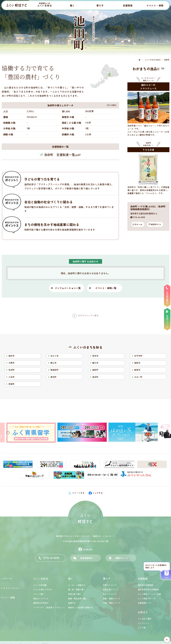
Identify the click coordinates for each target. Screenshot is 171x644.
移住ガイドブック (41, 599)
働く (72, 5)
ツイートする (76, 493)
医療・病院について (112, 599)
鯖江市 (95, 363)
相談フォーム (122, 558)
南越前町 (55, 370)
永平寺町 (138, 356)
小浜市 (12, 377)
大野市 (12, 363)
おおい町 (138, 377)
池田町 (12, 370)
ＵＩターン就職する (77, 585)
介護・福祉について (112, 603)
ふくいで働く (39, 594)
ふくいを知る (45, 5)
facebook (85, 549)
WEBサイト (156, 224)
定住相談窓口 (87, 558)
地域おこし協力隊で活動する (81, 607)
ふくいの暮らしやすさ (43, 589)
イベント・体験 (155, 5)
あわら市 (55, 356)
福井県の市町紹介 (41, 603)
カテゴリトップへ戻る (88, 315)
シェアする (96, 493)
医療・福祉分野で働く (78, 599)
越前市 (137, 363)
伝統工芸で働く (75, 594)
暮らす (100, 5)
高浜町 (95, 377)
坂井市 (95, 356)
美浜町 (54, 377)
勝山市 (54, 363)
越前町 (95, 370)
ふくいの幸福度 (40, 585)
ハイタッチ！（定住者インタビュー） (50, 607)
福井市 (12, 356)
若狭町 (12, 384)
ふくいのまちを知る (88, 347)
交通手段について (111, 589)
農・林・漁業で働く (77, 589)
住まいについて (110, 594)
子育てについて (110, 585)
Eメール (139, 224)
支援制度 (128, 5)
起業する (72, 603)
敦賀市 (137, 370)
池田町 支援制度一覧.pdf (62, 155)
